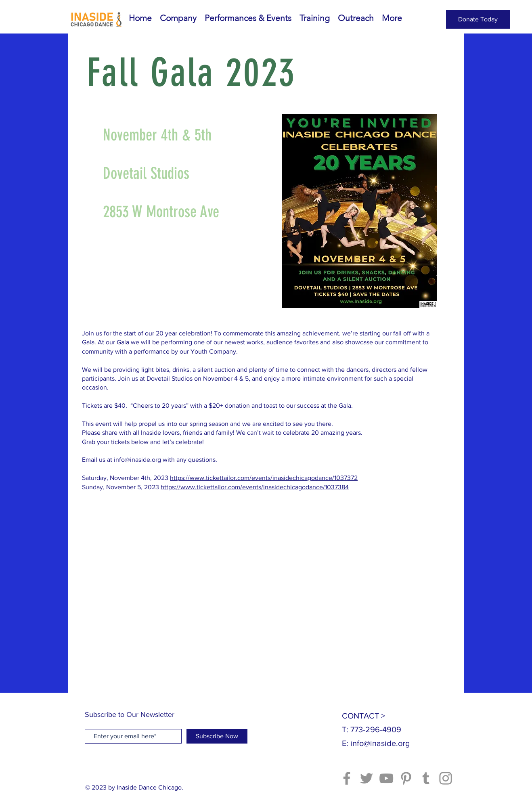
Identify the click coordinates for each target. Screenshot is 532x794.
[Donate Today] (478, 19)
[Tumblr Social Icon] (426, 778)
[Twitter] (367, 778)
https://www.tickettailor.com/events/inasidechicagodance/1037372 (264, 478)
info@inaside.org (137, 460)
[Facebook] (347, 778)
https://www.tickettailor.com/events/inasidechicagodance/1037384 (255, 487)
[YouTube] (386, 778)
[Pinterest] (406, 778)
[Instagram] (446, 778)
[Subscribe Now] (217, 736)
